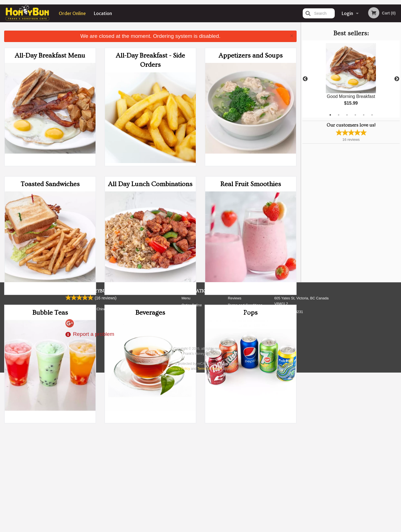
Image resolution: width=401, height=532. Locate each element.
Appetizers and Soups (251, 56)
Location (103, 13)
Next (397, 79)
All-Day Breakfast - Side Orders (150, 60)
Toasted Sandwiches (50, 184)
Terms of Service (210, 528)
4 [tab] (355, 115)
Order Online (72, 13)
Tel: (289, 471)
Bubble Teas (50, 313)
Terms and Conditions (245, 465)
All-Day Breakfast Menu (50, 56)
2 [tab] (339, 115)
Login (347, 13)
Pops (250, 313)
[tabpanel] (351, 79)
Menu (186, 458)
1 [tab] (330, 115)
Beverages (150, 313)
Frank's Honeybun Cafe (94, 451)
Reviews (234, 458)
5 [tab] (364, 115)
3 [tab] (347, 115)
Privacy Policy (239, 471)
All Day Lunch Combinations (150, 184)
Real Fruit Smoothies (251, 184)
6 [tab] (372, 115)
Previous (305, 79)
